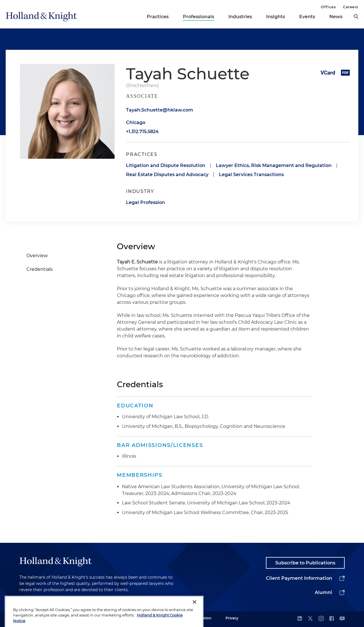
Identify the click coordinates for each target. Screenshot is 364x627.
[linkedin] (300, 619)
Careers (351, 7)
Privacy (232, 618)
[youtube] (342, 619)
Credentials (40, 269)
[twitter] (310, 619)
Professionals (198, 17)
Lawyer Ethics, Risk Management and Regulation (274, 165)
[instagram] (321, 619)
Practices (158, 17)
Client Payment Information (299, 578)
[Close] (195, 614)
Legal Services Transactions (251, 175)
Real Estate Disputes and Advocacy (167, 175)
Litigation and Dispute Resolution (166, 165)
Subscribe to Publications (305, 563)
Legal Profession (145, 202)
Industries (240, 17)
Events (307, 17)
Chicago (136, 122)
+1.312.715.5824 (142, 132)
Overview (37, 256)
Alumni (323, 592)
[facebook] (332, 619)
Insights (276, 17)
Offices (328, 7)
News (336, 17)
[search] (356, 16)
